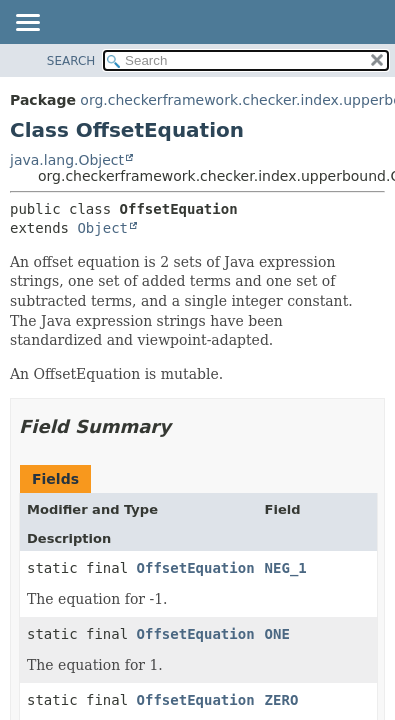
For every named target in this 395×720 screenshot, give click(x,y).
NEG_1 (286, 568)
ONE (277, 634)
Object (102, 228)
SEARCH (71, 61)
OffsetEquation (196, 568)
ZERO (282, 700)
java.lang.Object (67, 160)
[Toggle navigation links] (27, 24)
